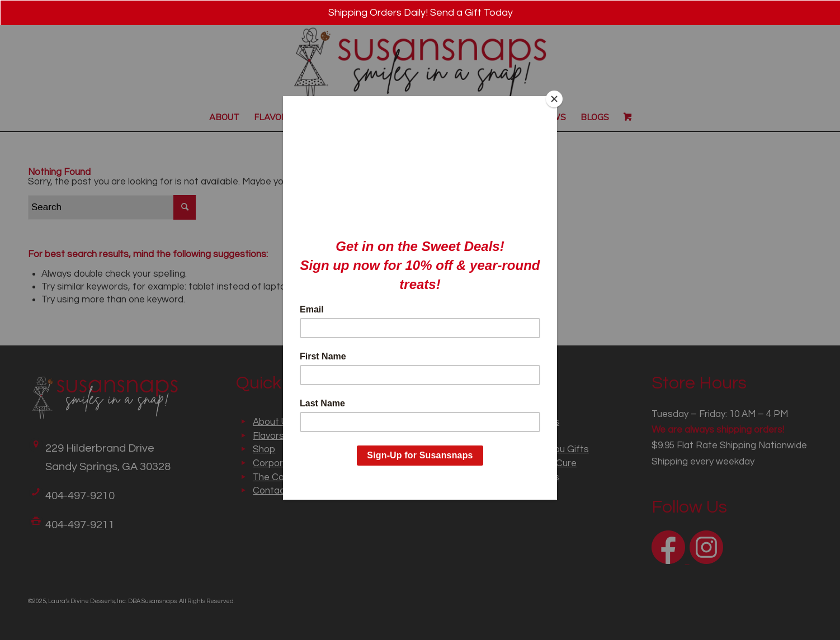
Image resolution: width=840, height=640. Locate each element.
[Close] (554, 99)
